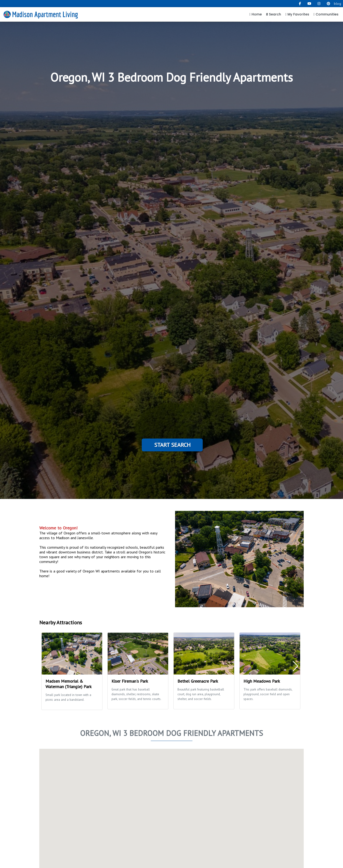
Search (274, 14)
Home (256, 14)
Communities (326, 14)
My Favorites (297, 14)
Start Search (172, 445)
